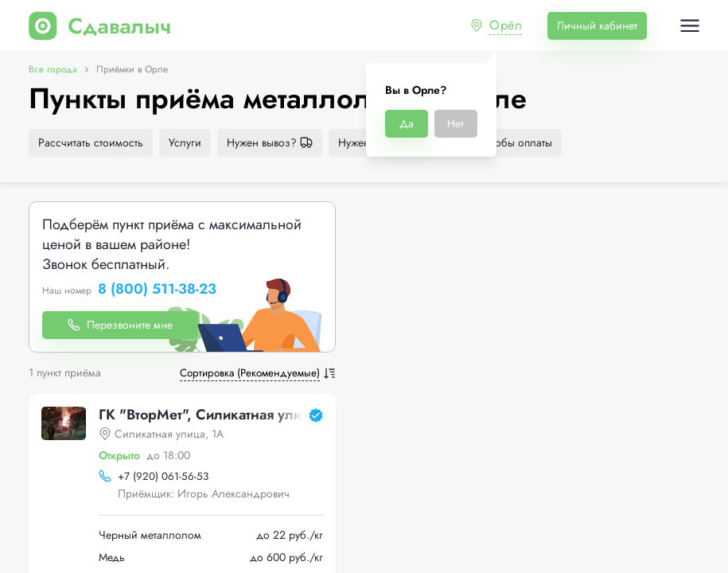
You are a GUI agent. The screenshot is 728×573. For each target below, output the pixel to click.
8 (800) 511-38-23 (157, 290)
